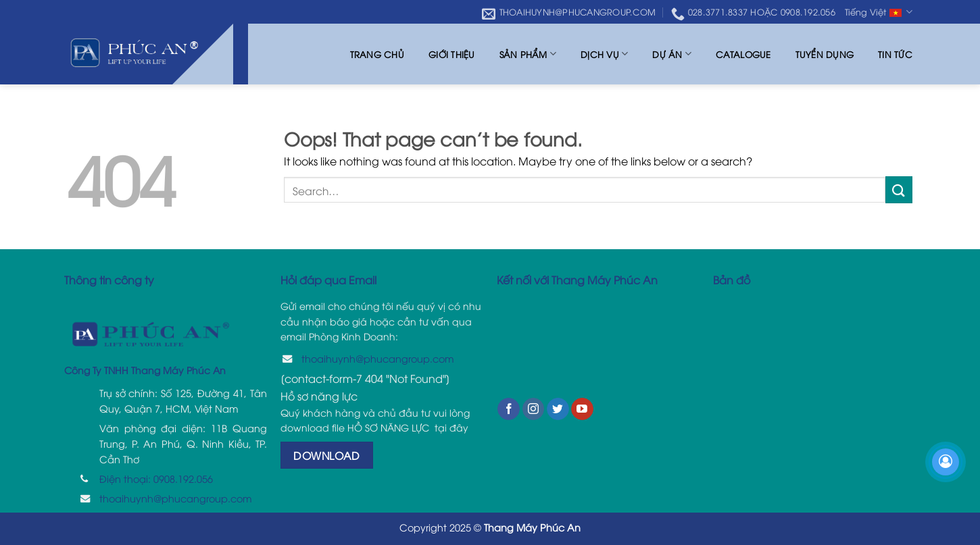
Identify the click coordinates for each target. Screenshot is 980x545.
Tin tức (895, 54)
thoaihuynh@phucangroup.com (176, 498)
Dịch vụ (604, 54)
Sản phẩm (528, 54)
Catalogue (743, 54)
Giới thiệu (452, 54)
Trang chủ (377, 54)
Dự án (672, 54)
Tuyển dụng (825, 54)
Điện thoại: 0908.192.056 (156, 478)
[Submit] (899, 189)
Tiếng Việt (879, 12)
